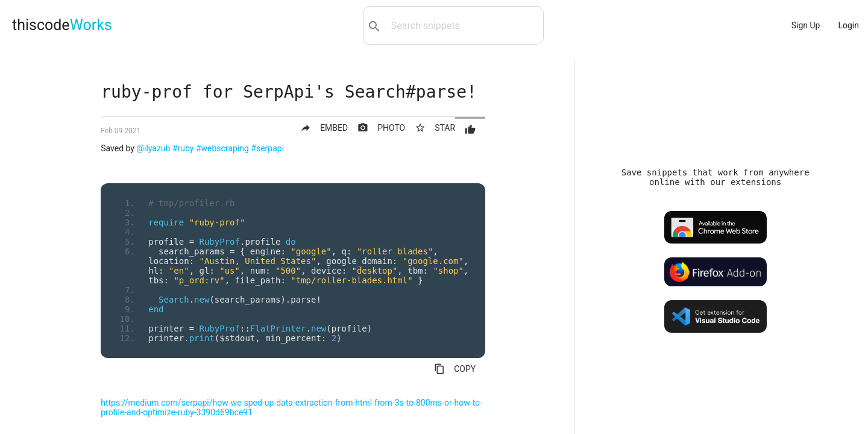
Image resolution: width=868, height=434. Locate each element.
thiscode (62, 25)
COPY (455, 369)
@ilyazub (153, 148)
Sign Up (806, 25)
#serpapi (267, 148)
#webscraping (222, 148)
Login (848, 25)
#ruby (183, 148)
